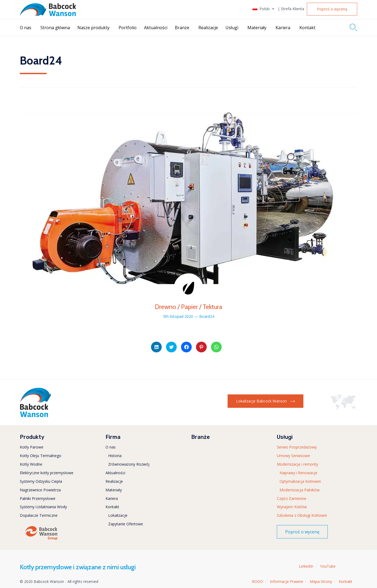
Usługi (232, 28)
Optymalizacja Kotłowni (300, 481)
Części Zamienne (292, 498)
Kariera (283, 28)
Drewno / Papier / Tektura (188, 307)
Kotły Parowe (32, 447)
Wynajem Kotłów (292, 507)
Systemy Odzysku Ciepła (41, 481)
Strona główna (55, 28)
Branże (182, 28)
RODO (258, 581)
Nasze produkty (93, 28)
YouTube (328, 566)
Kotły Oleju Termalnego (41, 456)
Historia (115, 456)
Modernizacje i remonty (297, 464)
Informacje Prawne (286, 581)
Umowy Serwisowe (293, 456)
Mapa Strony (321, 581)
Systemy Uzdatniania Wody (43, 507)
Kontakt (307, 28)
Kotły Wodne (31, 464)
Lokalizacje (118, 515)
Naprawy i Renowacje (298, 473)
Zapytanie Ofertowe (126, 524)
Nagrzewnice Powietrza (40, 490)
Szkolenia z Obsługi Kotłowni (302, 515)
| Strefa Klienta (291, 9)
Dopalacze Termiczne (39, 515)
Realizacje (208, 28)
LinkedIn (306, 566)
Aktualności (156, 28)
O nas (26, 28)
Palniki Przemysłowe (38, 498)
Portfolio (128, 28)
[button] (332, 9)
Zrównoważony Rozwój (129, 464)
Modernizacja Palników (300, 490)
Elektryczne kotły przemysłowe (47, 473)
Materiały (257, 28)
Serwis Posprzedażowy (297, 447)
